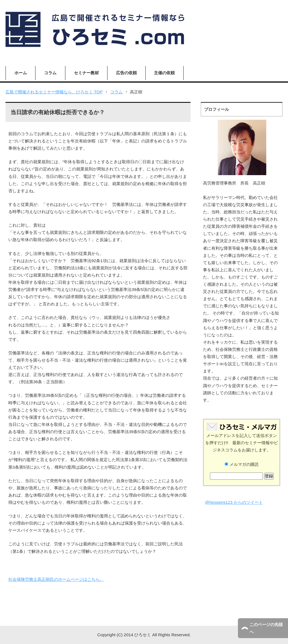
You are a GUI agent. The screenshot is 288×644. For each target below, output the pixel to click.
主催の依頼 (164, 73)
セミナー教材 (86, 73)
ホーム (21, 73)
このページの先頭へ (266, 628)
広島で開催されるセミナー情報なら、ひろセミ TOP (54, 92)
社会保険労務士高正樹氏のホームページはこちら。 (56, 579)
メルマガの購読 (241, 464)
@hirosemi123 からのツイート (234, 502)
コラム (50, 73)
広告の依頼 (126, 73)
